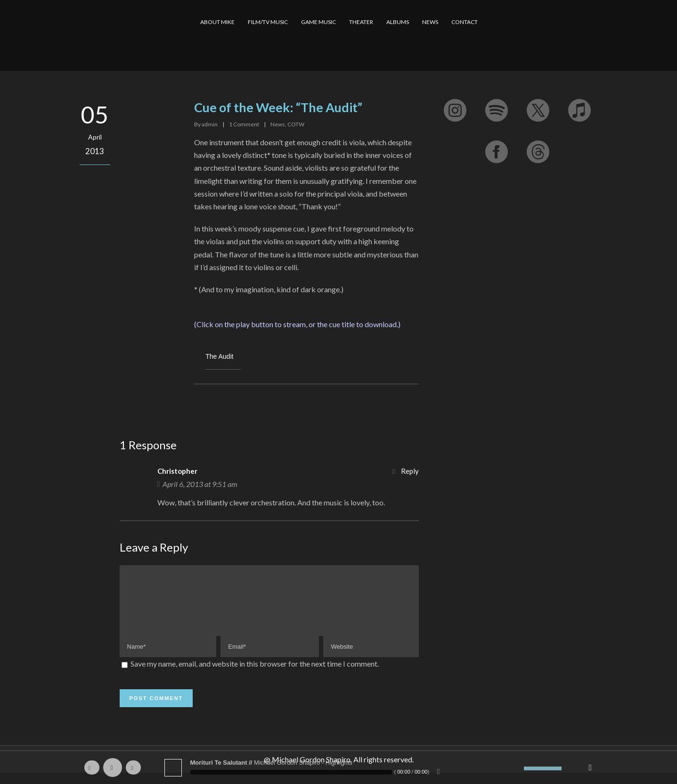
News (278, 124)
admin (210, 124)
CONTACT (465, 22)
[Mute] (517, 768)
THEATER (361, 22)
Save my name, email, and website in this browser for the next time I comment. (255, 675)
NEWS (430, 22)
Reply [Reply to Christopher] (410, 471)
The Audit (219, 356)
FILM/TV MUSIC (268, 22)
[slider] (291, 772)
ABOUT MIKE (217, 22)
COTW (296, 124)
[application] (339, 767)
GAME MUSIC (318, 22)
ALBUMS (398, 22)
